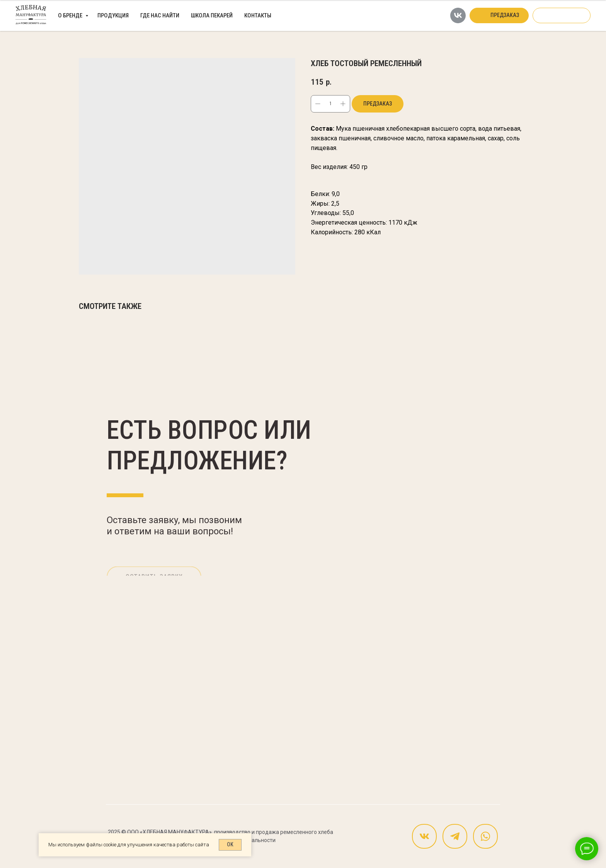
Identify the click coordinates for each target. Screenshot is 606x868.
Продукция (113, 15)
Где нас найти (160, 15)
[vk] (458, 15)
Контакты (258, 15)
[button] (499, 15)
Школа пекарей (212, 15)
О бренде (71, 15)
